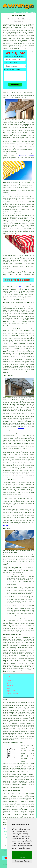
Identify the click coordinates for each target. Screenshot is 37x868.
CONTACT (27, 12)
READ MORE (6, 526)
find (8, 793)
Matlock (21, 286)
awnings (20, 143)
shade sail (27, 619)
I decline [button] (22, 857)
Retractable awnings (9, 497)
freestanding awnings (26, 156)
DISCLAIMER (32, 12)
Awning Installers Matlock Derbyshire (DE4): (17, 24)
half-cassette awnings (24, 772)
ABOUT (23, 12)
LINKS (19, 12)
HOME (15, 12)
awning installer (28, 754)
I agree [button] (22, 853)
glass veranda (8, 329)
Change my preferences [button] (22, 861)
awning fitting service (19, 775)
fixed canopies (21, 404)
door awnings (14, 788)
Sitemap (4, 850)
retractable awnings (19, 778)
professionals (7, 821)
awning (21, 181)
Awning (5, 285)
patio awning (18, 466)
